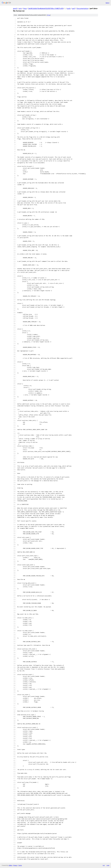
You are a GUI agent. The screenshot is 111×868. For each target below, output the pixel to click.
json (108, 865)
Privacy (15, 865)
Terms (20, 865)
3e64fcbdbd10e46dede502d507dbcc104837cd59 (46, 8)
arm (20, 8)
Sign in (107, 3)
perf (74, 8)
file (49, 15)
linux (25, 8)
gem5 (15, 8)
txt (104, 865)
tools (69, 8)
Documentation (83, 8)
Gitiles (10, 865)
